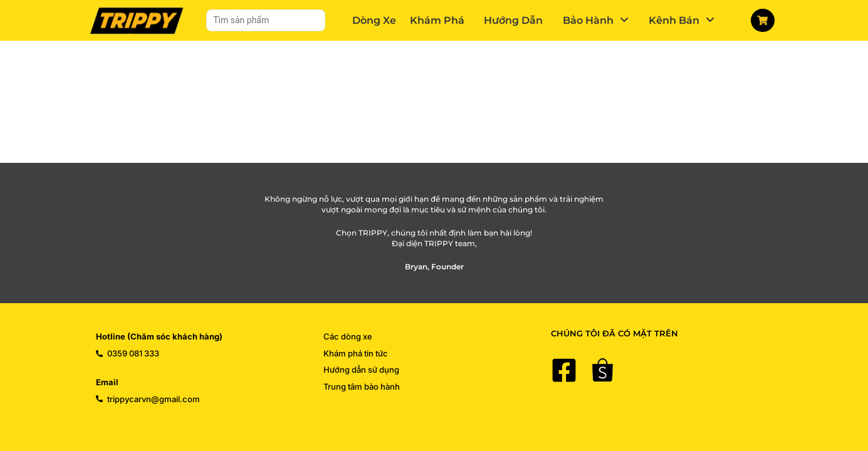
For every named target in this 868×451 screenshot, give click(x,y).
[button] (596, 20)
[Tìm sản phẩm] (266, 20)
